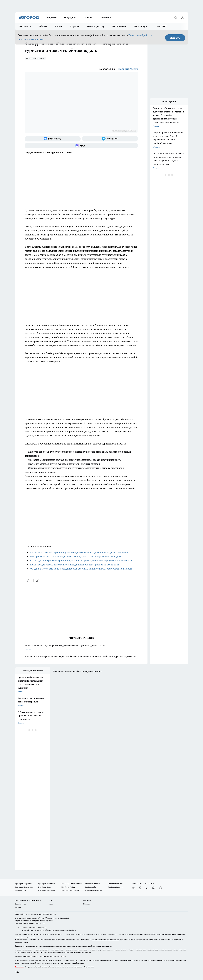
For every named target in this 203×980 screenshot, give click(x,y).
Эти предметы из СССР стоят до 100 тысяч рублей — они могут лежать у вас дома (76, 556)
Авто (51, 904)
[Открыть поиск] (176, 18)
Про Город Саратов (115, 887)
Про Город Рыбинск (69, 887)
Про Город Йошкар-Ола (24, 887)
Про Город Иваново (115, 884)
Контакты (87, 900)
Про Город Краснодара (93, 890)
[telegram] (38, 581)
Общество (51, 18)
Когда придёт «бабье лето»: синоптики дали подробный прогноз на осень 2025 (75, 565)
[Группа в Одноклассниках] (140, 888)
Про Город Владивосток (71, 890)
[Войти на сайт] (183, 18)
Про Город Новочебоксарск (72, 884)
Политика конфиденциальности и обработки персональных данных (41, 956)
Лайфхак (43, 26)
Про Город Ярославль (46, 890)
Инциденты (71, 18)
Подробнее (86, 952)
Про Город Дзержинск (24, 884)
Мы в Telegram (141, 26)
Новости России (35, 58)
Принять (175, 38)
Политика (105, 18)
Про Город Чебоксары (47, 884)
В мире (59, 26)
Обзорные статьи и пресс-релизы (28, 900)
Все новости (25, 26)
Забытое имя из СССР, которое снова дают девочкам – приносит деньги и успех (81, 647)
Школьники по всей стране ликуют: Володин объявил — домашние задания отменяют (79, 552)
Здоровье (74, 26)
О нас (51, 900)
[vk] (29, 581)
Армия (89, 18)
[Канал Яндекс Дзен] (154, 888)
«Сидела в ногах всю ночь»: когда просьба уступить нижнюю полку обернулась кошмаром (81, 569)
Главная (18, 907)
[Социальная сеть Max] (81, 146)
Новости (87, 904)
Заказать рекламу (95, 26)
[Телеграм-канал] (110, 139)
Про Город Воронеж (92, 884)
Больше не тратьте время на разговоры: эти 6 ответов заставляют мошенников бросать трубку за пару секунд (81, 658)
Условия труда (21, 904)
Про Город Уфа (90, 887)
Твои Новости (20, 890)
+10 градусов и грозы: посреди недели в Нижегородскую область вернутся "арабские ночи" (81, 561)
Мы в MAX (162, 26)
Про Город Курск (45, 887)
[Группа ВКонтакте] (53, 139)
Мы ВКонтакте (119, 26)
